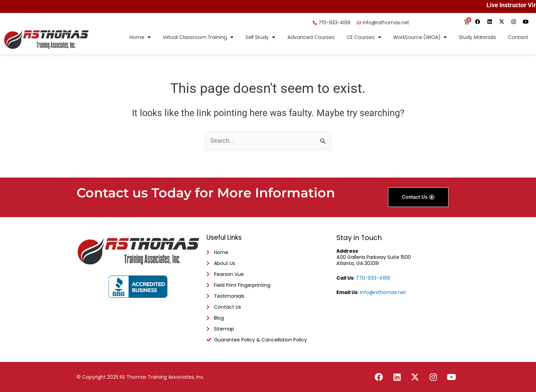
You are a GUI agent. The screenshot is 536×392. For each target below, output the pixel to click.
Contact (518, 38)
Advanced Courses (311, 38)
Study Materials (477, 38)
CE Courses (364, 38)
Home (140, 38)
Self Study (260, 38)
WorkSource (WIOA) (420, 38)
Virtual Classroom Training (198, 38)
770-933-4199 (373, 276)
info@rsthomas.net (383, 291)
